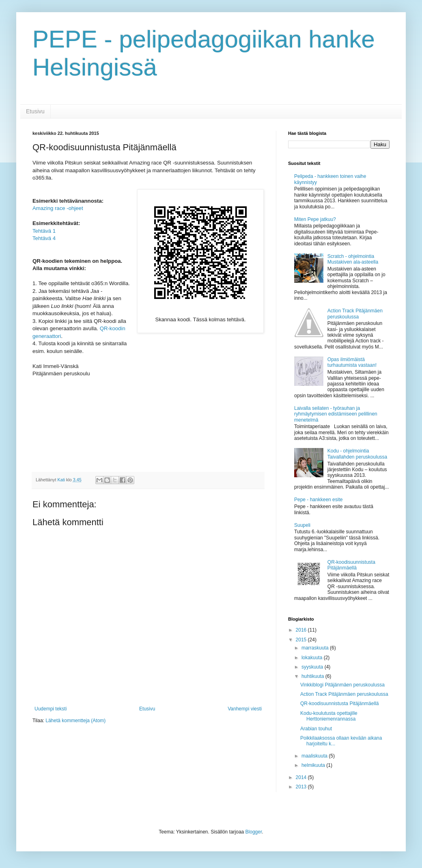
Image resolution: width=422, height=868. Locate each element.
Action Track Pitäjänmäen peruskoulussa (355, 314)
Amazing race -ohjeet (58, 208)
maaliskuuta (315, 756)
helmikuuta (314, 765)
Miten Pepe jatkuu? (315, 219)
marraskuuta (316, 648)
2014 (302, 777)
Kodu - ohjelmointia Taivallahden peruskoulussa (357, 454)
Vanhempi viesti (245, 709)
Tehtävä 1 (44, 231)
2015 (302, 640)
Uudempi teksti (51, 709)
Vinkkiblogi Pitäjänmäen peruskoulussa (342, 685)
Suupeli (302, 525)
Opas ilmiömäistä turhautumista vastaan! (352, 362)
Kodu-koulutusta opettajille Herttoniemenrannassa (329, 716)
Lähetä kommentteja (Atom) (75, 721)
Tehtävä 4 (44, 238)
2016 (302, 630)
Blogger (254, 832)
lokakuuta (313, 658)
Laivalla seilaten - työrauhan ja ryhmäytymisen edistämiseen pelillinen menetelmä (336, 414)
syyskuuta (313, 667)
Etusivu (35, 111)
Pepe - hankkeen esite (318, 500)
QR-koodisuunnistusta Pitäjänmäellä (351, 565)
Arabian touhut (316, 729)
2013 (302, 787)
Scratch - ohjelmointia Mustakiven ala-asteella (353, 259)
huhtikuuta (313, 676)
